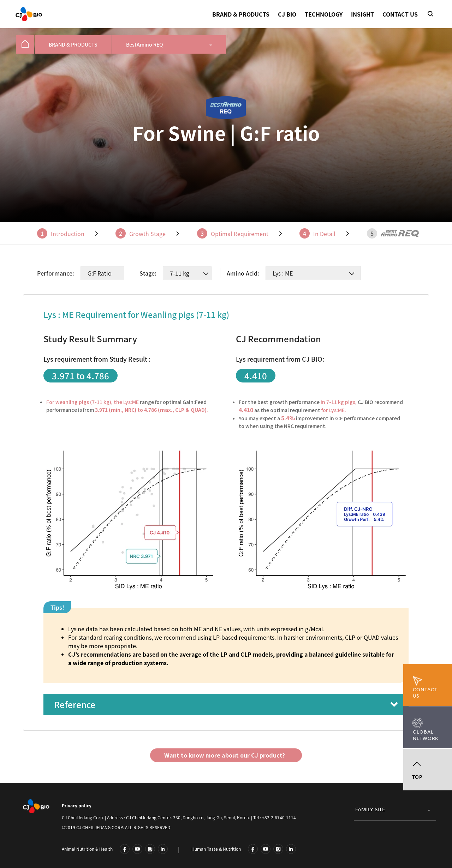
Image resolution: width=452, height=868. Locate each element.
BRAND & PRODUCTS (241, 14)
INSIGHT (362, 14)
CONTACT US (400, 14)
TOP (417, 777)
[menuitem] (25, 44)
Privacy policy (77, 806)
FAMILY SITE (370, 810)
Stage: (148, 273)
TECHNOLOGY (324, 14)
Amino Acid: (243, 273)
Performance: (56, 273)
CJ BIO (287, 14)
